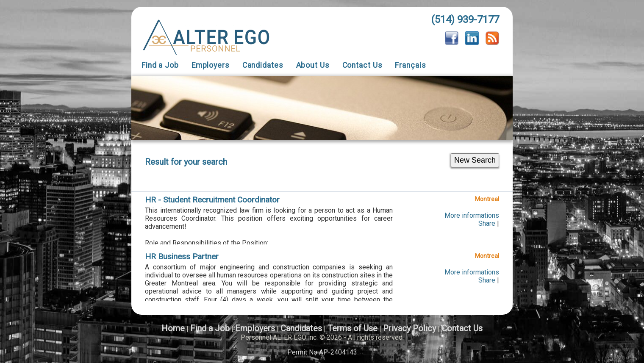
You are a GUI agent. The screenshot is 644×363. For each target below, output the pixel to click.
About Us (313, 65)
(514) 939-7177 (465, 19)
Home (173, 328)
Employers (211, 65)
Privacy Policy (409, 328)
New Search (475, 160)
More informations (472, 215)
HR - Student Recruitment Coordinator (212, 200)
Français (410, 65)
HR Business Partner (182, 256)
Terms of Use (353, 328)
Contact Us (362, 65)
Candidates (263, 65)
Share (487, 223)
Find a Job (160, 65)
